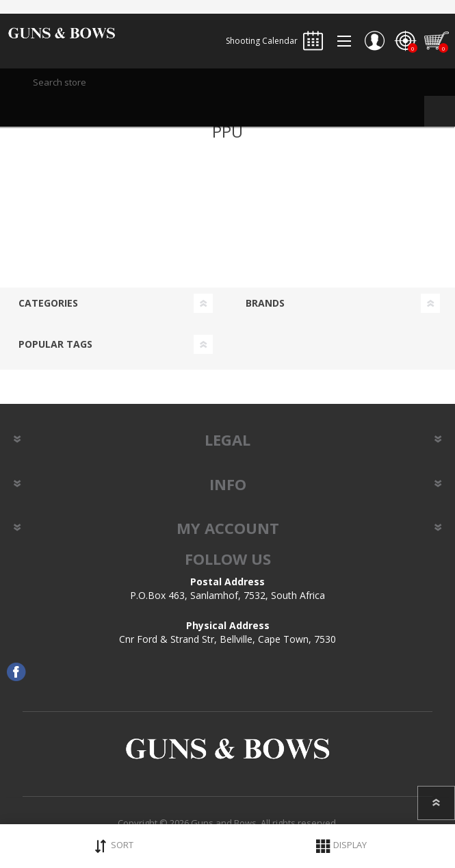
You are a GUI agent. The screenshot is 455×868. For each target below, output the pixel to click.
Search (440, 111)
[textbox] (227, 82)
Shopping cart (436, 41)
